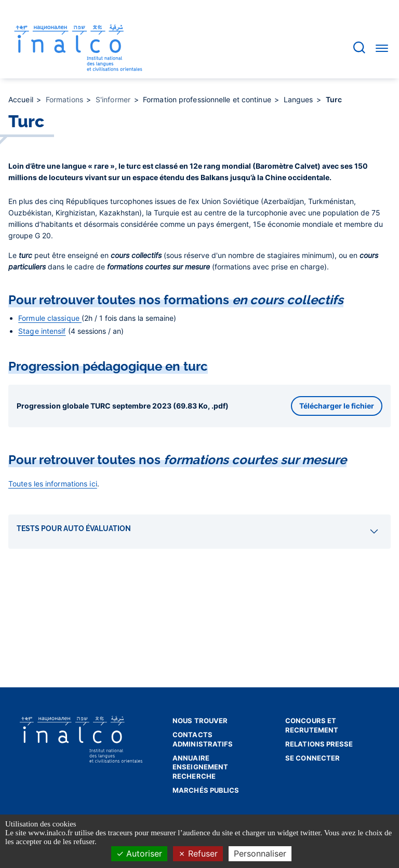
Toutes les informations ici (53, 484)
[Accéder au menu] (382, 48)
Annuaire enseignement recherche (200, 767)
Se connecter (312, 758)
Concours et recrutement (312, 725)
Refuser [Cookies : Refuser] (198, 853)
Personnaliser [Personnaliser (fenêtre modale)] (260, 853)
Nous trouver (200, 721)
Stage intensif (42, 331)
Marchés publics (206, 790)
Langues (300, 99)
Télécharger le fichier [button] (337, 406)
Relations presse (319, 744)
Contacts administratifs (203, 739)
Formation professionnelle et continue (208, 99)
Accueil (22, 99)
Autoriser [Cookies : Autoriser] (139, 853)
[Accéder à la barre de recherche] (359, 48)
